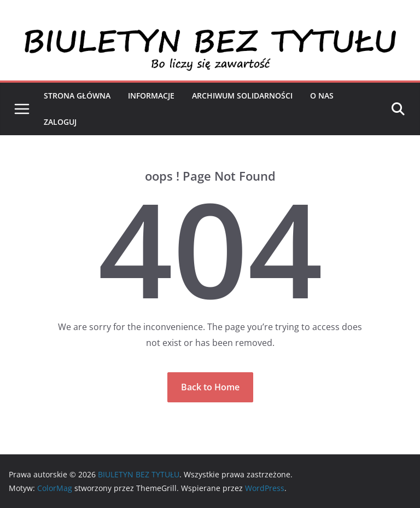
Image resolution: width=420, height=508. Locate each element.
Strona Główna (77, 96)
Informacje (151, 96)
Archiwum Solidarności (242, 96)
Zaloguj (60, 122)
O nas (322, 96)
